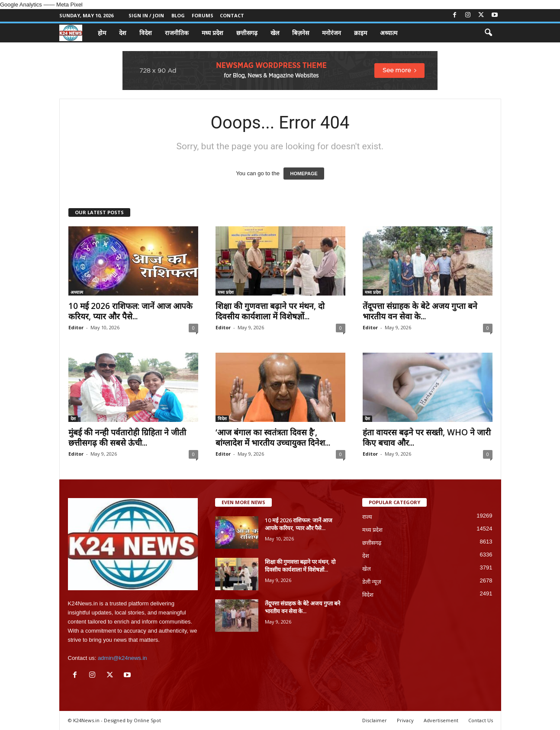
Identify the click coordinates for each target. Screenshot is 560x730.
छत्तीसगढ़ (247, 33)
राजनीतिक (177, 33)
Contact (232, 15)
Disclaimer (375, 720)
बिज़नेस (301, 33)
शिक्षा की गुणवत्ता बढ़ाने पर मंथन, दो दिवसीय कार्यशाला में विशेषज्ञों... (270, 311)
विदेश (146, 33)
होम (102, 33)
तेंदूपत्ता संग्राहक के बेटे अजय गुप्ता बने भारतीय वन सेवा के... (420, 311)
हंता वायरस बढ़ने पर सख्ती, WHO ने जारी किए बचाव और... (427, 437)
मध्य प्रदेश (212, 33)
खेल (275, 33)
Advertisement (441, 720)
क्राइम (360, 33)
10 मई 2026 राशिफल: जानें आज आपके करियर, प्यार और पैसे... (130, 311)
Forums (203, 15)
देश (123, 33)
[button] (488, 33)
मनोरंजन (331, 33)
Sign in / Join (146, 15)
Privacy (405, 720)
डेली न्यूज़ (372, 582)
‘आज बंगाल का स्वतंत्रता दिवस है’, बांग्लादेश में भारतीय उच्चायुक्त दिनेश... (273, 437)
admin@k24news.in (122, 658)
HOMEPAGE (304, 174)
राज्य (367, 517)
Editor (76, 327)
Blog (178, 15)
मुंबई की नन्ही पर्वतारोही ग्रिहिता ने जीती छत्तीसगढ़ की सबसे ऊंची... (127, 437)
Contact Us (481, 720)
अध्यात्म (389, 33)
